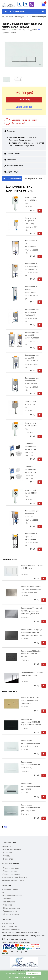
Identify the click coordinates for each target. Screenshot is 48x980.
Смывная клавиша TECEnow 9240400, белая (32, 567)
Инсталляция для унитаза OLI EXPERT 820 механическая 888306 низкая (32, 514)
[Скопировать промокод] (33, 973)
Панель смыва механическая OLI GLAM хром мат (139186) (30, 808)
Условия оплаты (10, 871)
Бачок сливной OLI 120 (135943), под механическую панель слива (31, 494)
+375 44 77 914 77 (9, 923)
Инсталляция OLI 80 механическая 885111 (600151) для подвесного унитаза (31, 267)
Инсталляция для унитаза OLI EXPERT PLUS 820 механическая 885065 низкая (32, 358)
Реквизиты (7, 859)
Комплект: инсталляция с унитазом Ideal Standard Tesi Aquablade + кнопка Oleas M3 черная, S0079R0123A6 (31, 447)
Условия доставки (10, 868)
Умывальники (9, 902)
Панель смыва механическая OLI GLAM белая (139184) (30, 765)
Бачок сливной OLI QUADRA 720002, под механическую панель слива (30, 221)
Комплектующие (12, 178)
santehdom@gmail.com (11, 929)
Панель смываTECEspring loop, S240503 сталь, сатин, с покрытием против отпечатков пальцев (31, 590)
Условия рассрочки (11, 874)
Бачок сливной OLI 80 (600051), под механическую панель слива (31, 405)
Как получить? (18, 123)
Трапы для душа (9, 911)
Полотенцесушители (11, 908)
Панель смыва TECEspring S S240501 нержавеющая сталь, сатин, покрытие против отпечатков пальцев (31, 611)
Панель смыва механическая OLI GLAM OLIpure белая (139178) (30, 743)
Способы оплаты (13, 154)
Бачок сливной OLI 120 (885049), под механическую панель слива (31, 426)
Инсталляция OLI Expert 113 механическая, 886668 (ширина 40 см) (31, 537)
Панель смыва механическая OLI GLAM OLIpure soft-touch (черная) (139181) (31, 722)
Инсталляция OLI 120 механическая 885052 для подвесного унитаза (31, 244)
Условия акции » (30, 978)
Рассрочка (10, 160)
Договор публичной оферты (14, 877)
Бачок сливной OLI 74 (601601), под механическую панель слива (31, 201)
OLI (5, 827)
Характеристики (33, 178)
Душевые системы (10, 914)
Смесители (7, 905)
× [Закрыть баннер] (46, 973)
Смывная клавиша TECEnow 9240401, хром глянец (32, 674)
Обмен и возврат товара (13, 880)
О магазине (7, 847)
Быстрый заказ (24, 107)
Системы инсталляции (12, 896)
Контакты (7, 853)
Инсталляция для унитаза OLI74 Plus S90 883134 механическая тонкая (32, 381)
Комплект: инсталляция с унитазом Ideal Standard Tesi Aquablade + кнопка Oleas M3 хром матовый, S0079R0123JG (31, 470)
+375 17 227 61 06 (9, 926)
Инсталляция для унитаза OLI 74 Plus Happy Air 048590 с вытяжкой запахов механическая (32, 313)
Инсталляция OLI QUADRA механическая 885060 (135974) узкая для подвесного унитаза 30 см (31, 290)
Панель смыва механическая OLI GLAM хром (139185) (30, 786)
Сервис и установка (14, 166)
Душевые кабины (10, 889)
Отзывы (6, 856)
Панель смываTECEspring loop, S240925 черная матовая (31, 654)
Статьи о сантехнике (11, 850)
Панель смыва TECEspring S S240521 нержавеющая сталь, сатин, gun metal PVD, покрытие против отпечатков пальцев (31, 633)
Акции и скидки (12, 172)
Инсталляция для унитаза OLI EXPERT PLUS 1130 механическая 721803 (32, 336)
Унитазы (6, 899)
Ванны (5, 893)
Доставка (10, 131)
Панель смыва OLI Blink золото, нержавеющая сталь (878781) (30, 701)
